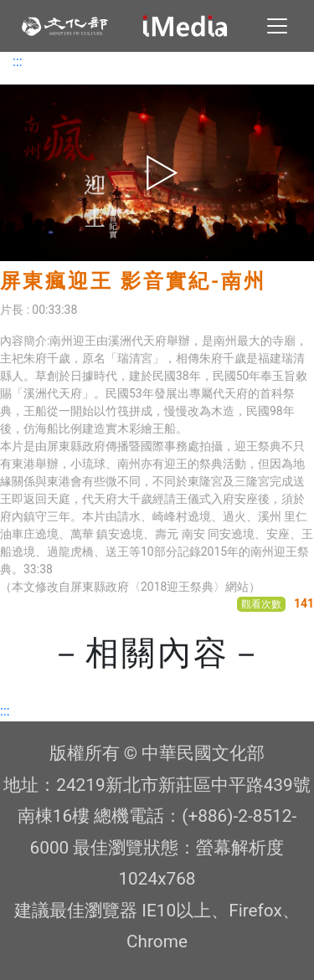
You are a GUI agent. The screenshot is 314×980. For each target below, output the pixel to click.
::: (18, 62)
